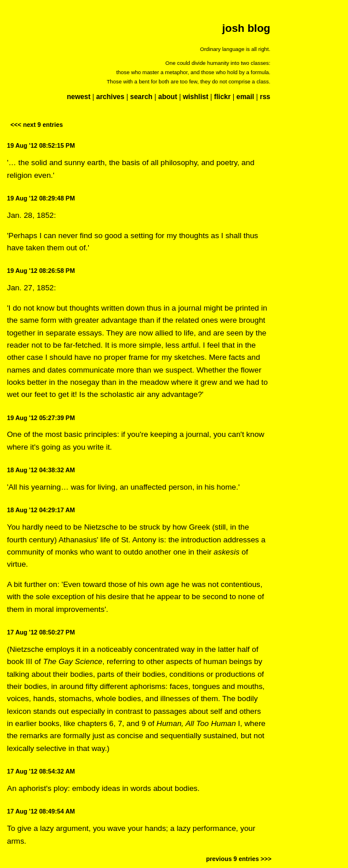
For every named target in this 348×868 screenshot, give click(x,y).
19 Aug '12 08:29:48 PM (41, 198)
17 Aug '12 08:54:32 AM (41, 771)
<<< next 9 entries (37, 125)
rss (265, 97)
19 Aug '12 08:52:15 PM (41, 145)
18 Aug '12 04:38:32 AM (41, 470)
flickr (222, 97)
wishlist (195, 97)
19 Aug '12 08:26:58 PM (41, 271)
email (245, 97)
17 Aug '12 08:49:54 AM (41, 811)
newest (79, 97)
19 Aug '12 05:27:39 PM (41, 418)
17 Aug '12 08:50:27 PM (41, 632)
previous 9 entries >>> (239, 859)
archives (110, 97)
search (141, 97)
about (168, 97)
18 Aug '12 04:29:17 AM (41, 510)
